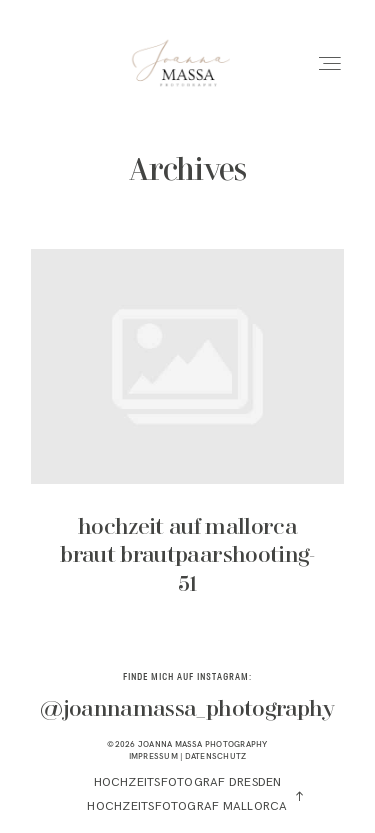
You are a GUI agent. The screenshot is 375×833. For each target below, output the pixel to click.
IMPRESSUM (153, 756)
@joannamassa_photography (187, 710)
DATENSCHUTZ (216, 756)
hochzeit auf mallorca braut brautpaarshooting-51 (187, 436)
